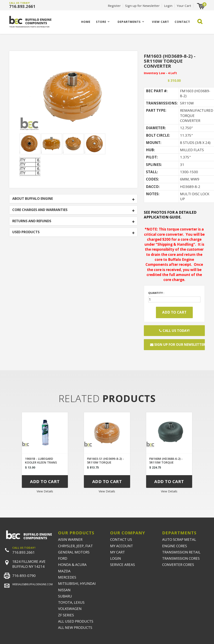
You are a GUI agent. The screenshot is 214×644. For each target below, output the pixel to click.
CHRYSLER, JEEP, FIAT (75, 546)
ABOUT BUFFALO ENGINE (33, 199)
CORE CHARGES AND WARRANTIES (40, 210)
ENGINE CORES (175, 546)
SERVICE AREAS (123, 565)
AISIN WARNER (70, 539)
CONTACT (182, 22)
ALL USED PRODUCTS (76, 621)
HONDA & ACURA (72, 565)
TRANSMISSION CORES (181, 558)
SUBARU (65, 596)
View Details (45, 491)
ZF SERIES (66, 615)
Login (168, 6)
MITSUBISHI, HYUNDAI (77, 583)
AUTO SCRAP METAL (179, 539)
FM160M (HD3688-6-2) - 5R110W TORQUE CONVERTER (166, 462)
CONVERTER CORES (178, 565)
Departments (129, 22)
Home (86, 22)
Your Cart (184, 6)
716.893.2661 (22, 6)
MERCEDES (67, 577)
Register (114, 6)
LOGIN (116, 558)
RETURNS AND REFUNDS (32, 221)
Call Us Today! (174, 331)
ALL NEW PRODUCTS (75, 627)
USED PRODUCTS (26, 232)
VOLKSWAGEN (70, 609)
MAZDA (64, 571)
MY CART (118, 552)
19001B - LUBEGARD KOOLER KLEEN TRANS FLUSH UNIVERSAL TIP (41, 462)
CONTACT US (121, 539)
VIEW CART (160, 22)
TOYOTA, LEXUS (71, 602)
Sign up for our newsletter (177, 345)
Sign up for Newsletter (142, 6)
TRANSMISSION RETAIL (181, 552)
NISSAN (64, 590)
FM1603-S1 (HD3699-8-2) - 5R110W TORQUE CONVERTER (105, 462)
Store (101, 22)
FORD (63, 558)
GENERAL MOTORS (74, 552)
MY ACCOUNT (122, 546)
